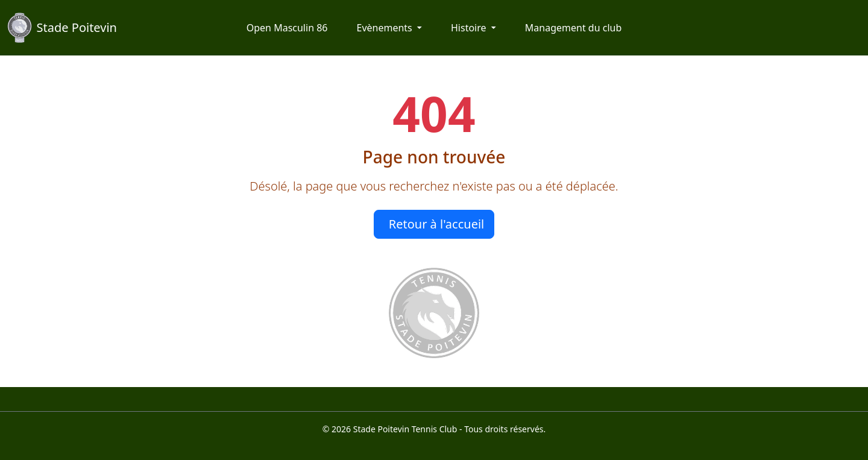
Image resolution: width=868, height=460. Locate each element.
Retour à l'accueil (437, 224)
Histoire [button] (470, 28)
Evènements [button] (385, 28)
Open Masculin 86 (287, 28)
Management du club (573, 28)
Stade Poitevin (62, 28)
